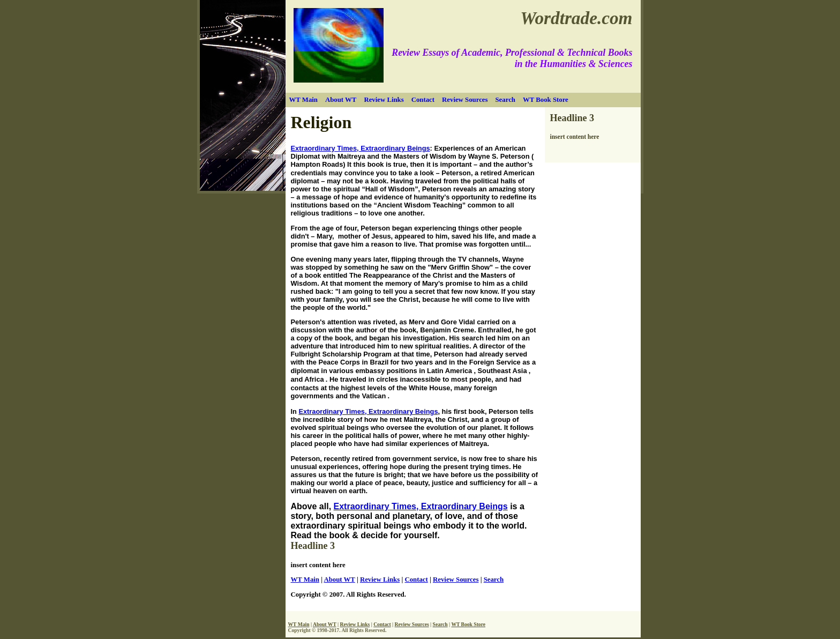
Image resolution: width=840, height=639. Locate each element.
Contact (423, 100)
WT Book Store (546, 100)
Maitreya (352, 156)
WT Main (303, 100)
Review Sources (465, 100)
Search (505, 100)
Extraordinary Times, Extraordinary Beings (361, 148)
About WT (341, 100)
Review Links (384, 100)
